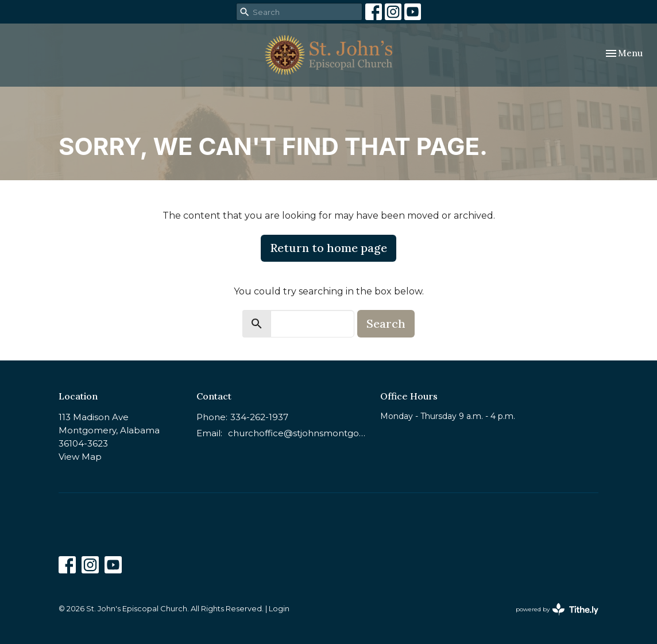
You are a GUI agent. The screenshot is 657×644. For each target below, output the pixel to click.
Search (386, 323)
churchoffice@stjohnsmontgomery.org (298, 433)
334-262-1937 (259, 417)
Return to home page (328, 248)
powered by (557, 609)
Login (279, 609)
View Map (80, 457)
